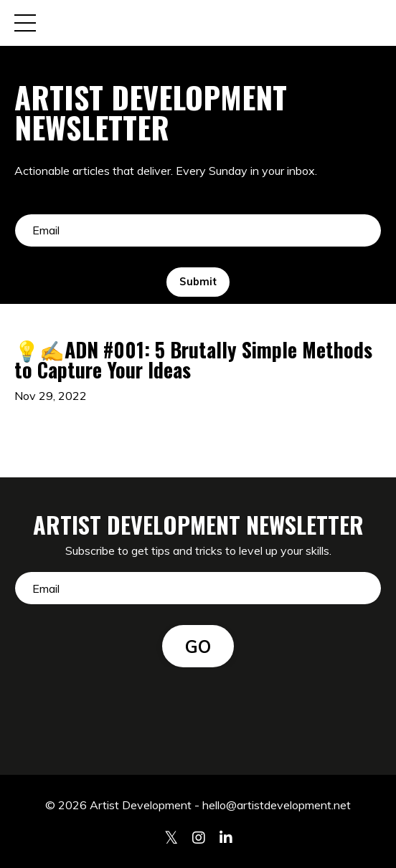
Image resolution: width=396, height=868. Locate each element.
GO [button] (198, 647)
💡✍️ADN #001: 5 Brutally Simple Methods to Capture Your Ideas (193, 360)
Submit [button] (198, 282)
